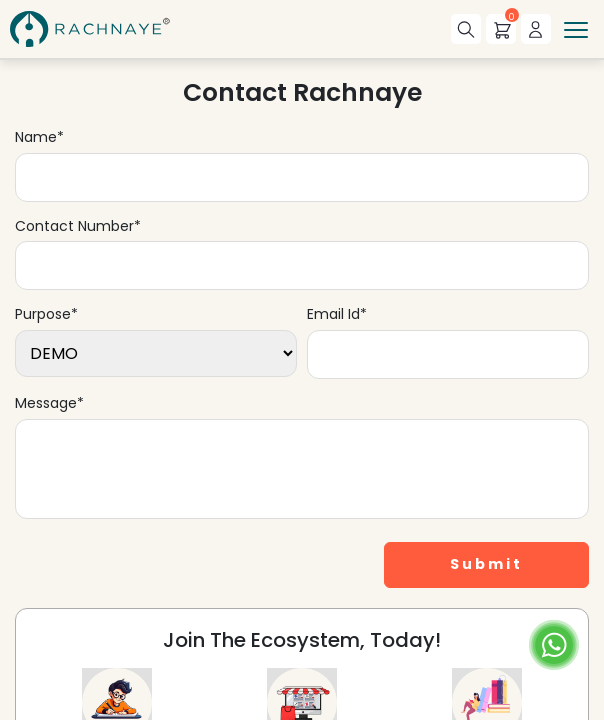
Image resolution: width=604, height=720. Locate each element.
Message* (49, 403)
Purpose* (46, 314)
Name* (39, 137)
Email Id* (337, 314)
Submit (486, 564)
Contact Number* (78, 226)
